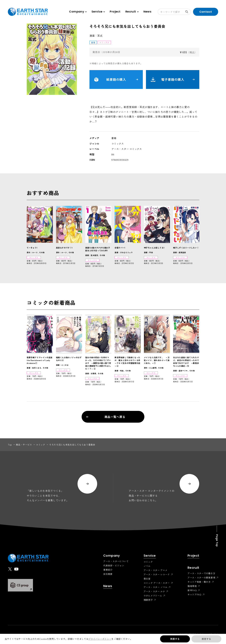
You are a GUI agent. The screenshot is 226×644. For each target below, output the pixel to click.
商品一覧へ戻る (106, 417)
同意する (175, 639)
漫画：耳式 (96, 36)
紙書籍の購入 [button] (116, 79)
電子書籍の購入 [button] (173, 79)
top (10, 445)
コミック (41, 445)
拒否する (206, 639)
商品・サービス (24, 445)
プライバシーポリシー (100, 639)
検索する (188, 12)
